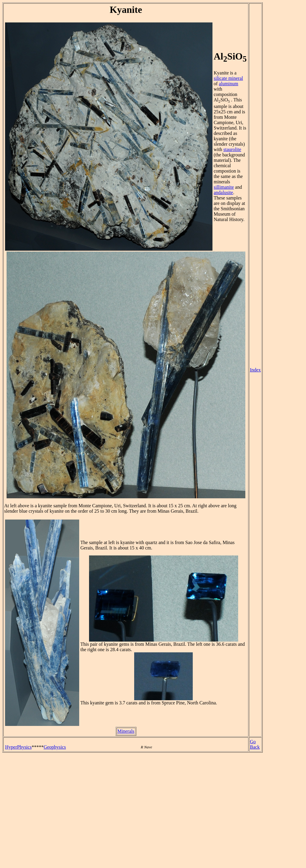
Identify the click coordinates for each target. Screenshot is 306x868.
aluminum (228, 84)
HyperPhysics (18, 747)
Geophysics (55, 747)
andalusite (223, 192)
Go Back (255, 744)
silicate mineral (228, 78)
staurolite (232, 149)
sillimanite (224, 187)
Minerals (126, 731)
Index (255, 370)
